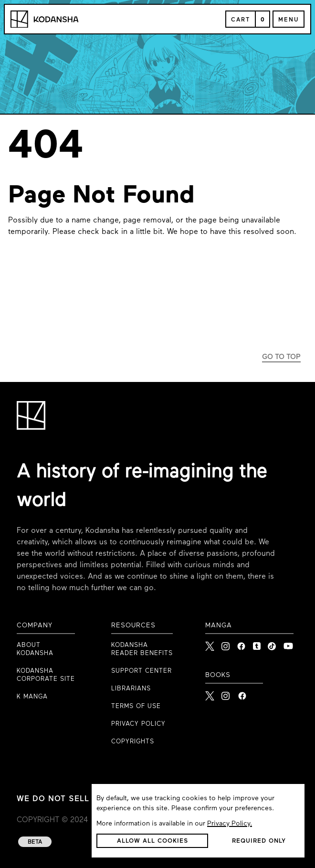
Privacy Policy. (230, 824)
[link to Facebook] (241, 644)
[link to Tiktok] (272, 644)
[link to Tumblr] (257, 644)
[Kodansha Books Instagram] (226, 693)
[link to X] (210, 644)
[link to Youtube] (288, 644)
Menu (289, 20)
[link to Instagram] (226, 644)
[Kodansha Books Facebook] (242, 693)
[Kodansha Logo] (44, 19)
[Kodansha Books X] (210, 693)
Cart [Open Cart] (241, 20)
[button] (152, 841)
